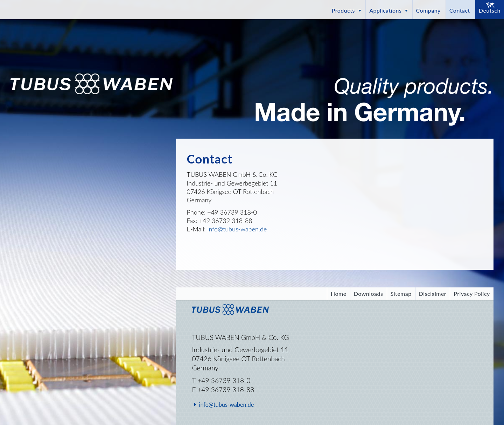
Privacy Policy (472, 294)
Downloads (369, 294)
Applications (385, 10)
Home (339, 294)
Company (428, 10)
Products (343, 10)
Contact (460, 10)
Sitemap (401, 294)
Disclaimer (433, 294)
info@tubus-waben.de (237, 229)
